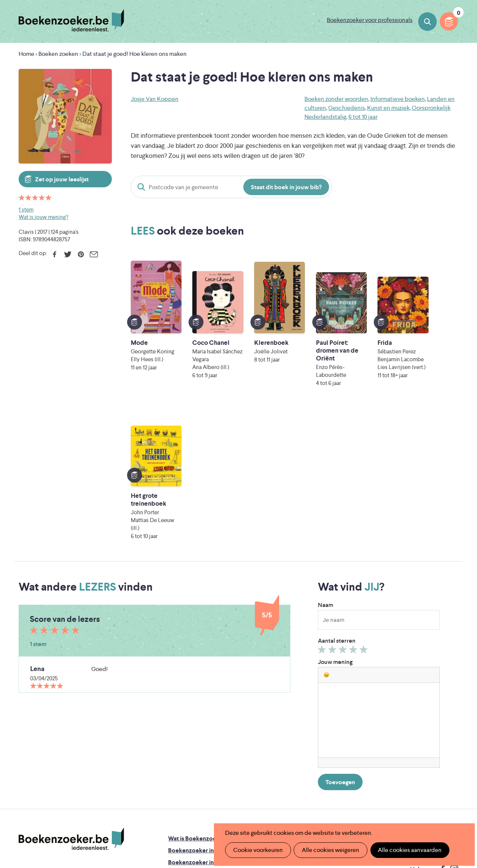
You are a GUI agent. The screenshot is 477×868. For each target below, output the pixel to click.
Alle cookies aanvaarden (409, 850)
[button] (326, 530)
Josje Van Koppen (155, 99)
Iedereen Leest (276, 775)
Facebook (55, 254)
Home (26, 54)
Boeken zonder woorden (336, 99)
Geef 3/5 (344, 506)
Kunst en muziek (388, 108)
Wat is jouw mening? (43, 217)
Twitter (68, 254)
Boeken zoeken (427, 22)
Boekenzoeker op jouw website (309, 705)
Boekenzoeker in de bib (200, 717)
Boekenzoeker (71, 20)
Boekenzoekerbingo (196, 729)
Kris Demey (290, 806)
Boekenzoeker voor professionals (370, 20)
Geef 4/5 (354, 506)
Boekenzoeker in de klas (201, 705)
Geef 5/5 (365, 506)
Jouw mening (335, 517)
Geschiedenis (347, 108)
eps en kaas (358, 806)
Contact (278, 741)
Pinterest (81, 254)
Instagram (452, 724)
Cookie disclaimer (435, 701)
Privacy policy (440, 692)
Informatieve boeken (398, 99)
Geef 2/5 (333, 506)
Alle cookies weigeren (330, 850)
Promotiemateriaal (193, 741)
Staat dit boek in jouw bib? (286, 187)
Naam (326, 460)
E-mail (94, 254)
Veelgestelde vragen (195, 753)
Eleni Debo (224, 806)
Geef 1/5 (323, 506)
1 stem (26, 209)
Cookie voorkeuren (258, 850)
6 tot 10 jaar (363, 117)
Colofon (278, 729)
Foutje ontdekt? (288, 693)
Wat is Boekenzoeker (197, 693)
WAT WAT (236, 796)
